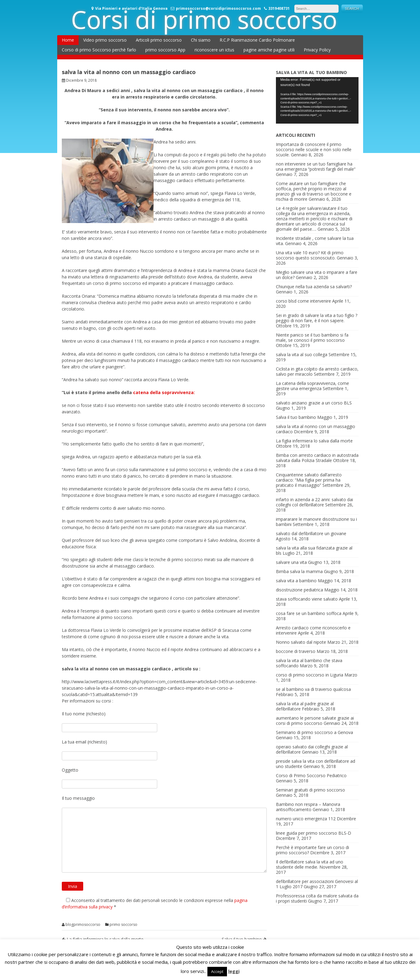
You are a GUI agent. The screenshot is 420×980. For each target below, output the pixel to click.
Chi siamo (201, 40)
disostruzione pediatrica (299, 590)
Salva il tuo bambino (296, 417)
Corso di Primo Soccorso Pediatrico (311, 775)
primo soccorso (123, 925)
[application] (317, 100)
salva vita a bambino (296, 581)
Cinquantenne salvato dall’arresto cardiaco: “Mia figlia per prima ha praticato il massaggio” (309, 480)
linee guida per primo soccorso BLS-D (314, 833)
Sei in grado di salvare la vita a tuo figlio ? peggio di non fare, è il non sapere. (317, 318)
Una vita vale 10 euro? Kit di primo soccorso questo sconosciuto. (310, 255)
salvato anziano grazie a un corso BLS (314, 403)
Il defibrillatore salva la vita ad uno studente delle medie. (310, 864)
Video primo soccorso (105, 40)
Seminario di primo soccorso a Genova (314, 732)
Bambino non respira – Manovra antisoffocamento (308, 807)
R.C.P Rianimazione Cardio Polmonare (257, 40)
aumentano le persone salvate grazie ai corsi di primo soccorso (315, 721)
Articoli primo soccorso (159, 40)
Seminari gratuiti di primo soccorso (310, 790)
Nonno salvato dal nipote (301, 642)
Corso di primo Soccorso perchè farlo (99, 50)
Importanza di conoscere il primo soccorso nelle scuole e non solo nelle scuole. (314, 149)
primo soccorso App (165, 50)
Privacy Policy (317, 50)
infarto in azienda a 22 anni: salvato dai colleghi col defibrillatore (314, 502)
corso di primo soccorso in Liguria (310, 675)
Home (68, 40)
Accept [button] (217, 971)
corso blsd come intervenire (303, 301)
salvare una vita (291, 562)
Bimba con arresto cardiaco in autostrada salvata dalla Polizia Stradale (317, 458)
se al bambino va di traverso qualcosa (313, 689)
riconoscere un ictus (214, 50)
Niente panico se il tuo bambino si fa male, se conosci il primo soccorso (312, 337)
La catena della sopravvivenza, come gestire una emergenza (312, 386)
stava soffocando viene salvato (307, 599)
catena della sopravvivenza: (164, 392)
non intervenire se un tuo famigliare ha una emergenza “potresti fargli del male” (316, 166)
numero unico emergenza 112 (306, 819)
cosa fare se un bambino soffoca (309, 613)
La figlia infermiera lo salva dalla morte (314, 441)
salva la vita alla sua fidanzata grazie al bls (314, 550)
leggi (234, 971)
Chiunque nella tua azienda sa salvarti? (314, 287)
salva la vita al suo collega (302, 354)
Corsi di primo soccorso (204, 19)
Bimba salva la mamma (299, 571)
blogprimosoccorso (83, 925)
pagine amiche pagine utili (269, 50)
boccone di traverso (296, 651)
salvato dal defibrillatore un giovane (311, 533)
